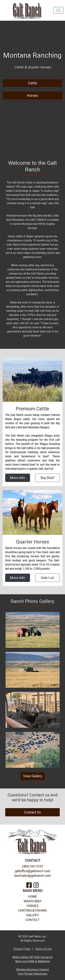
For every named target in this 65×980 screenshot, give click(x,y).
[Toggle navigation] (58, 10)
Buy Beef (47, 478)
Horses (32, 96)
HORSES (33, 906)
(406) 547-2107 (33, 866)
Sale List (47, 578)
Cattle (32, 83)
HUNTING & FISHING (32, 910)
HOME (33, 896)
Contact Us (32, 812)
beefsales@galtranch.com (33, 876)
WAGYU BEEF (33, 901)
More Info (18, 478)
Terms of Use (43, 949)
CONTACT (32, 920)
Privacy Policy (22, 949)
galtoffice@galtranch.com (33, 871)
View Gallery (32, 776)
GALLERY (32, 915)
